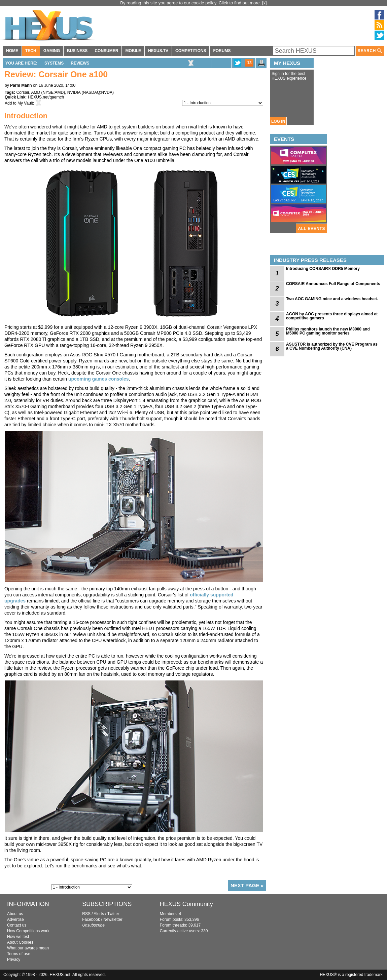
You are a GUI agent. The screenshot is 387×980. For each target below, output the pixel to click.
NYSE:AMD (53, 92)
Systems (54, 63)
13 (249, 63)
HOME (12, 51)
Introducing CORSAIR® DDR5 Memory (323, 269)
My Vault (25, 103)
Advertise (15, 919)
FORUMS (222, 51)
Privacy (14, 959)
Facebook (91, 919)
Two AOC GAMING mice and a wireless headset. (332, 299)
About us (15, 914)
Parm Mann (21, 85)
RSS (86, 914)
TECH (31, 51)
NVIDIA (74, 92)
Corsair (23, 92)
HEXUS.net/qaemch (46, 97)
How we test (18, 937)
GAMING (52, 51)
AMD (36, 92)
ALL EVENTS (312, 229)
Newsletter (113, 919)
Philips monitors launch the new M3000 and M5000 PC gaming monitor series (328, 331)
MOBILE (133, 51)
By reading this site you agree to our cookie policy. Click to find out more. (191, 3)
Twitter (113, 914)
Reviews (80, 63)
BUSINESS (77, 51)
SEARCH (370, 51)
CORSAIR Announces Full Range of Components (333, 284)
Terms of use (19, 954)
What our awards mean (28, 948)
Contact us (17, 925)
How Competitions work (28, 931)
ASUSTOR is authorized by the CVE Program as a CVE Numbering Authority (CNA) (332, 346)
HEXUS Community (186, 904)
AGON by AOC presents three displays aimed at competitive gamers (332, 316)
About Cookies (20, 942)
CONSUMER (106, 51)
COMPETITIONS (191, 51)
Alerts (99, 914)
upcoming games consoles (99, 379)
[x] (265, 3)
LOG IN (278, 121)
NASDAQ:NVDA (98, 92)
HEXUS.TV (158, 51)
